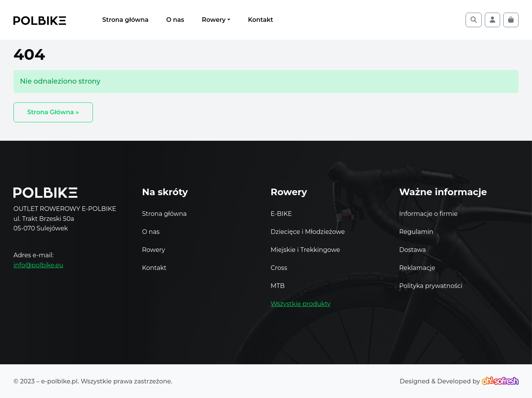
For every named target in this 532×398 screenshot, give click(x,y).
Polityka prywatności (431, 287)
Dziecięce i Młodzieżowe (308, 232)
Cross (279, 268)
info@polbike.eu (38, 265)
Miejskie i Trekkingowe (305, 250)
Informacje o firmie (428, 215)
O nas (175, 20)
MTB (278, 286)
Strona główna (126, 20)
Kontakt (261, 20)
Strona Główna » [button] (53, 112)
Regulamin (416, 233)
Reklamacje (417, 269)
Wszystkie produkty (301, 304)
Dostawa (413, 251)
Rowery (214, 20)
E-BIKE (281, 214)
